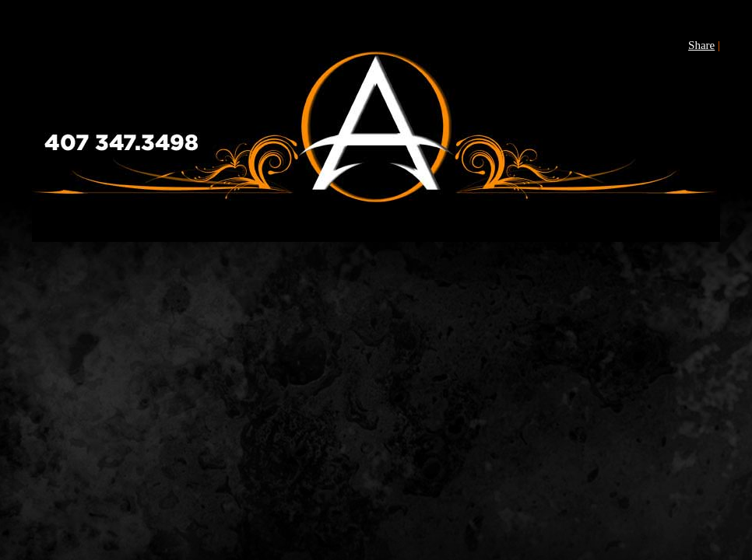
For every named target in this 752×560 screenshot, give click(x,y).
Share (701, 45)
